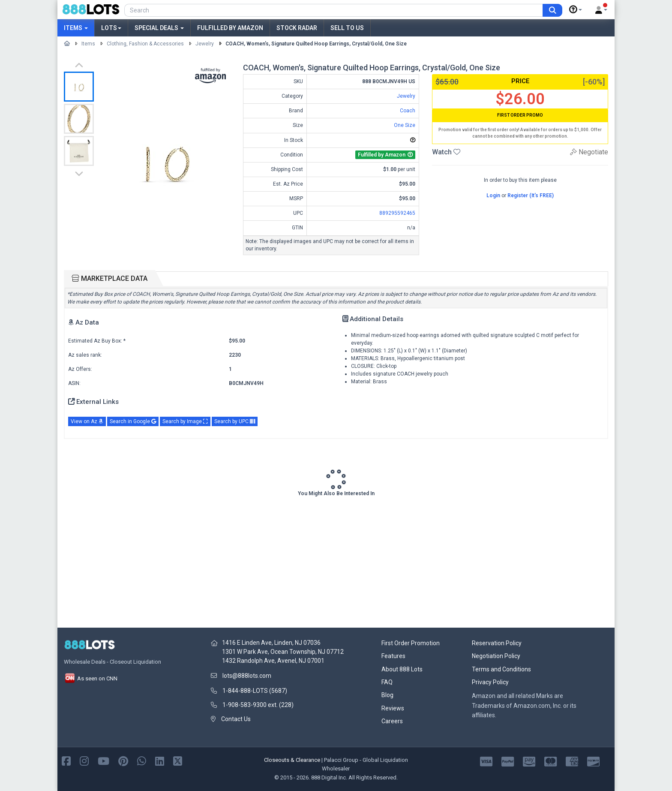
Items (76, 28)
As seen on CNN (91, 678)
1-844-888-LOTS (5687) (255, 691)
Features (393, 656)
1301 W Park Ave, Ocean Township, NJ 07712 (283, 652)
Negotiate (589, 152)
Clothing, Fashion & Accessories (145, 44)
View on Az (87, 421)
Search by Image (185, 421)
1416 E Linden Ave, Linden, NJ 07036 (271, 643)
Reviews (393, 708)
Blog (387, 695)
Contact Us (236, 719)
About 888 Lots (402, 669)
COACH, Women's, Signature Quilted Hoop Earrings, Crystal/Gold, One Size (316, 44)
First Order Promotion (411, 643)
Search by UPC (235, 421)
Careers (392, 721)
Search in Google (133, 421)
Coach (408, 111)
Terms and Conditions (501, 669)
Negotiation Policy (496, 656)
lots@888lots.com (247, 676)
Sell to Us (347, 28)
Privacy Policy (490, 682)
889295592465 (397, 213)
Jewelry (205, 44)
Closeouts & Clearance (292, 760)
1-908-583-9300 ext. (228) (258, 705)
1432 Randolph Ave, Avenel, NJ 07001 (273, 661)
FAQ (387, 682)
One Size (405, 125)
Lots (111, 28)
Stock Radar (297, 28)
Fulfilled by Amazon (230, 28)
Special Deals (159, 28)
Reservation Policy (497, 643)
